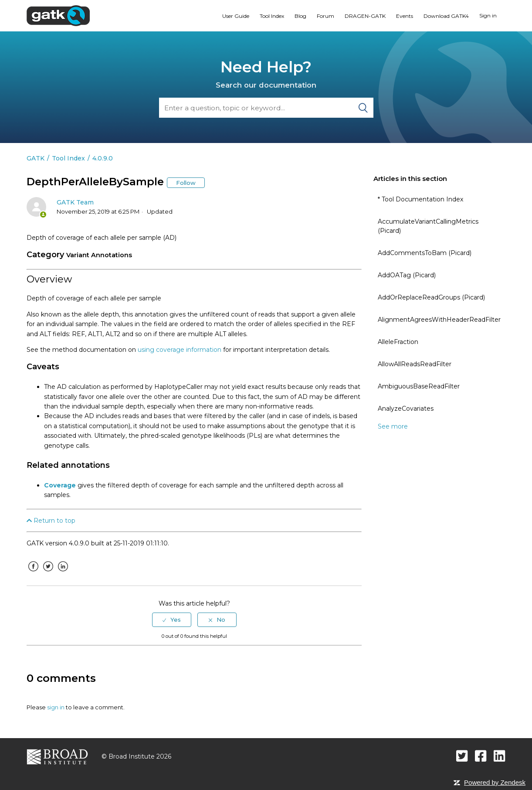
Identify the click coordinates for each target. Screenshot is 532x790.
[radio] (172, 620)
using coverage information (180, 350)
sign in (56, 707)
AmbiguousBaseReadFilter (419, 386)
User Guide (236, 16)
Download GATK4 (446, 16)
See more (393, 426)
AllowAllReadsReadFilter (415, 364)
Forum (325, 16)
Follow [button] (186, 183)
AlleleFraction (398, 342)
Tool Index (272, 16)
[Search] (266, 108)
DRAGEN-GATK (365, 16)
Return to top (51, 521)
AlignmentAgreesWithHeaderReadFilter (439, 320)
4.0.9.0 (103, 158)
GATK (36, 158)
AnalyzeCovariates (406, 409)
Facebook (33, 573)
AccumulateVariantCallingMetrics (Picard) (428, 226)
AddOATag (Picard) (407, 275)
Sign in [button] (488, 15)
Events (405, 16)
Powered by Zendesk (495, 782)
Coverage (60, 485)
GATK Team (75, 202)
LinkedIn (63, 573)
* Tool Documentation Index (420, 199)
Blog (300, 16)
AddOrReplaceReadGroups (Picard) (431, 297)
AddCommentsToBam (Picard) (425, 253)
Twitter (48, 573)
